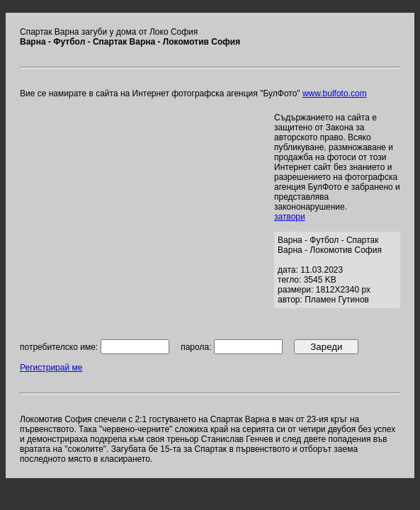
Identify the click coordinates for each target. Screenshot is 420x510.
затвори (290, 217)
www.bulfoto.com (335, 93)
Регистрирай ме (51, 368)
